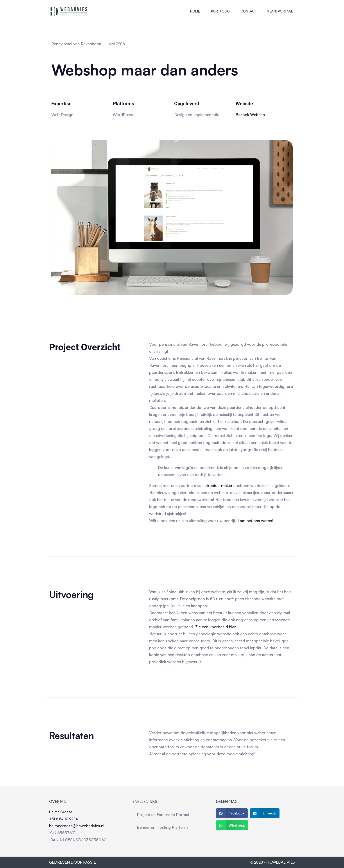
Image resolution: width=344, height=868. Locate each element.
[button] (232, 813)
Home (195, 11)
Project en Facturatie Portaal (163, 814)
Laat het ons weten (255, 521)
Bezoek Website (250, 115)
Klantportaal (280, 11)
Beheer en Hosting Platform (162, 827)
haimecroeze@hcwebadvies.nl (77, 826)
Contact (248, 11)
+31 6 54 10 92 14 (64, 819)
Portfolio (220, 11)
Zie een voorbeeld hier (215, 627)
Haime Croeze (61, 812)
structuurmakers (219, 485)
